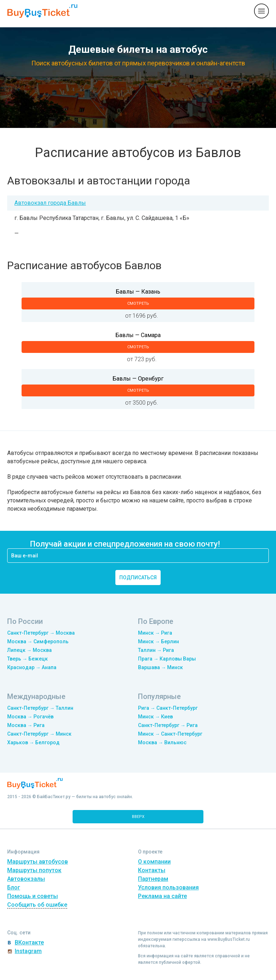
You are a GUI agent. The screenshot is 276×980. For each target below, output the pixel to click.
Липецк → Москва (29, 650)
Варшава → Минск (160, 667)
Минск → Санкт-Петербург (170, 734)
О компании (154, 862)
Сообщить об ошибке (37, 905)
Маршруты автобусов (38, 862)
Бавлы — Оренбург (138, 379)
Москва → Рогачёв (30, 717)
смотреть (138, 303)
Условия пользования (168, 887)
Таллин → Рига (156, 650)
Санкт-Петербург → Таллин (40, 708)
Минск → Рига (155, 633)
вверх (138, 817)
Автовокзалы (26, 879)
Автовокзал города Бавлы (50, 203)
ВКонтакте (29, 942)
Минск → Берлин (158, 641)
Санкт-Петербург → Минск (39, 734)
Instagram (28, 951)
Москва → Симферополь (38, 641)
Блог (14, 887)
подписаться (138, 578)
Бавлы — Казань (138, 292)
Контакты (152, 870)
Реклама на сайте (162, 896)
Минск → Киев (155, 717)
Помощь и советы (33, 896)
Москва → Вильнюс (162, 742)
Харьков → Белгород (33, 742)
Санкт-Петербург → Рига (168, 725)
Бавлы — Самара (138, 335)
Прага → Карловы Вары (167, 659)
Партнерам (153, 879)
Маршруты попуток (34, 870)
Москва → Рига (26, 725)
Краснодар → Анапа (32, 667)
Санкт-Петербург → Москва (41, 633)
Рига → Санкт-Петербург (168, 708)
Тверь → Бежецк (27, 659)
